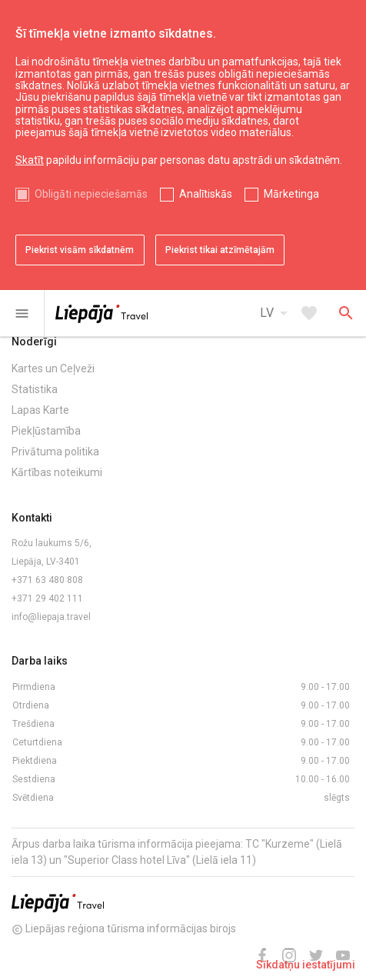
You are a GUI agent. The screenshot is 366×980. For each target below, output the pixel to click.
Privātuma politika (55, 452)
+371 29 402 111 (47, 598)
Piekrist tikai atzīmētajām (220, 250)
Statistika (35, 389)
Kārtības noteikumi (57, 472)
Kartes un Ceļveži (53, 368)
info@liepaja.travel (51, 617)
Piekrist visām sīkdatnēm (80, 250)
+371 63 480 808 (47, 580)
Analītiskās (206, 194)
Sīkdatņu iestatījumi (306, 965)
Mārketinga (291, 194)
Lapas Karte (40, 410)
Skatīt (30, 160)
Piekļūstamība (46, 431)
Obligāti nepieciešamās (91, 194)
